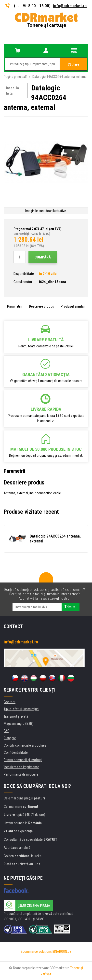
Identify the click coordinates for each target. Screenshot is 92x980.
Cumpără (43, 257)
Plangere (10, 738)
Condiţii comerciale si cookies (25, 745)
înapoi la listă (12, 91)
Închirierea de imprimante (21, 767)
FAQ (7, 731)
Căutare (73, 64)
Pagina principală (16, 77)
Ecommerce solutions (36, 952)
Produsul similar (73, 306)
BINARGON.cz (62, 952)
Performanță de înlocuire (21, 774)
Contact (10, 702)
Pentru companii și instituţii (23, 760)
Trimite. (71, 607)
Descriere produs (41, 306)
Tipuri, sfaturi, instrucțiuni (21, 709)
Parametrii (15, 306)
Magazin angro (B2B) (19, 724)
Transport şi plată (16, 716)
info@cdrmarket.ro (70, 6)
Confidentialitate (16, 753)
